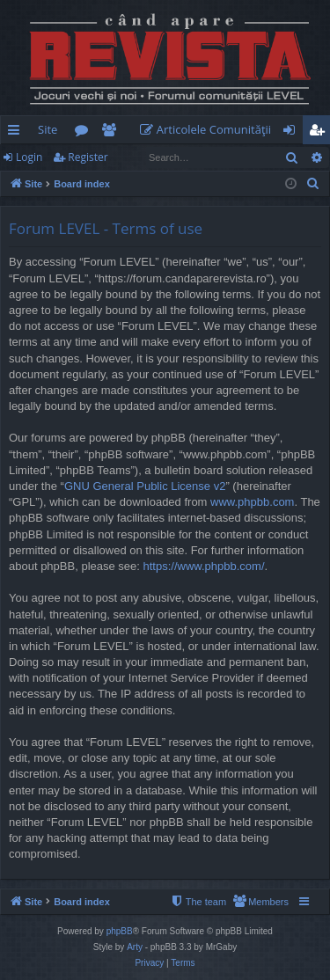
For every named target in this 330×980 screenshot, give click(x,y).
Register (88, 157)
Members (112, 133)
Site (48, 129)
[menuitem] (209, 130)
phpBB (120, 931)
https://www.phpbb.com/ (204, 566)
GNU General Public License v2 (145, 486)
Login (29, 157)
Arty (135, 947)
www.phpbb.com (252, 502)
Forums (85, 133)
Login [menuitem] (293, 133)
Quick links (17, 133)
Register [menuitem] (320, 133)
